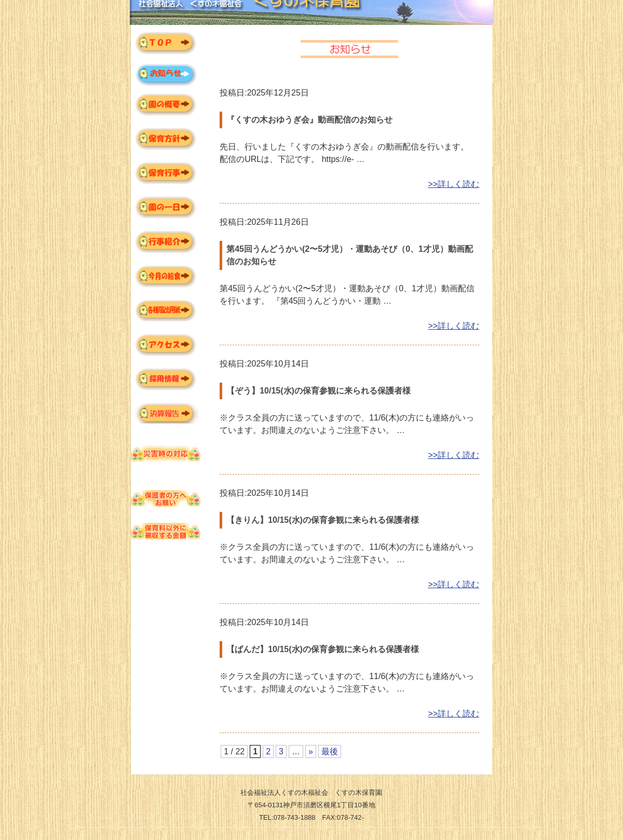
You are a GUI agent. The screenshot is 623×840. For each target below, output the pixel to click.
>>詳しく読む (454, 184)
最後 (330, 751)
